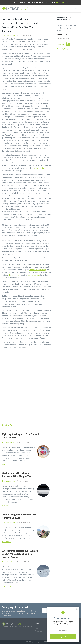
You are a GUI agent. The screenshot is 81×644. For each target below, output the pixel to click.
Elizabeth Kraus (9, 35)
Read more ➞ (6, 464)
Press (37, 629)
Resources (38, 631)
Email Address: (62, 34)
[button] (76, 8)
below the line (39, 168)
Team (37, 626)
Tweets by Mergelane (64, 49)
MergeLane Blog (62, 2)
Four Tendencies (34, 275)
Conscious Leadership (38, 270)
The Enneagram (14, 275)
